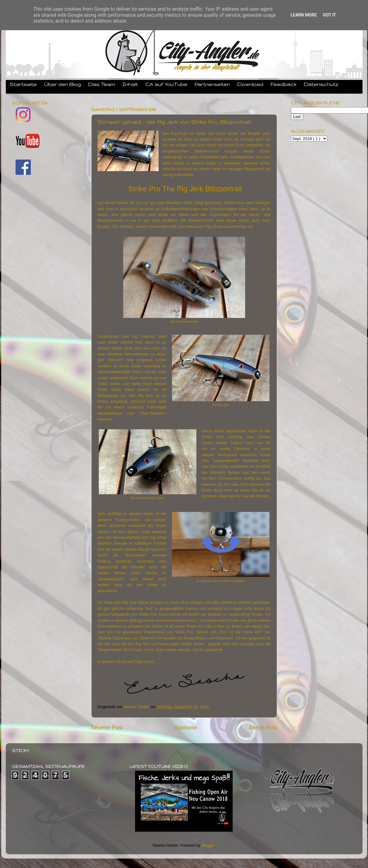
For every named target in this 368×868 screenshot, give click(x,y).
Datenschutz (321, 84)
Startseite (23, 84)
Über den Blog (62, 84)
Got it (329, 15)
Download (250, 84)
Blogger (208, 845)
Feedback (283, 84)
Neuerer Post (107, 728)
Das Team (102, 84)
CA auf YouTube (166, 84)
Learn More (304, 15)
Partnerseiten (212, 84)
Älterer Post (263, 728)
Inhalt (130, 84)
